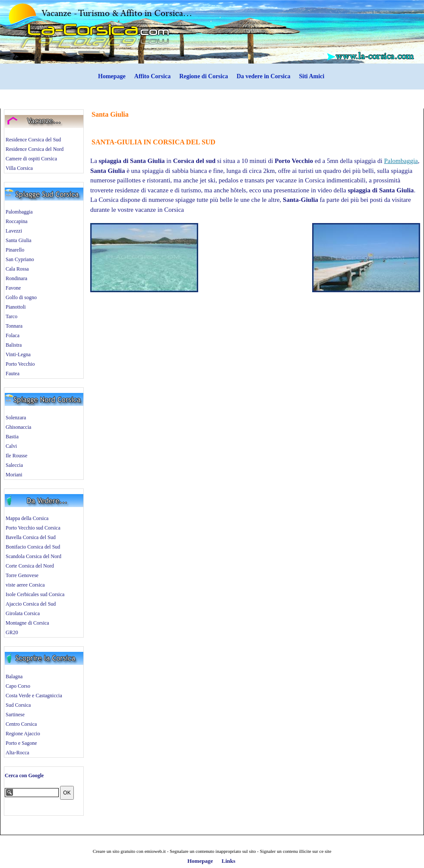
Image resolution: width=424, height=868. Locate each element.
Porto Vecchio (20, 364)
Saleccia (14, 465)
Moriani (14, 475)
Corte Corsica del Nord (30, 566)
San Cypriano (20, 259)
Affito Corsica (152, 76)
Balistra (14, 345)
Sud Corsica (18, 705)
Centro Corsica (21, 724)
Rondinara (16, 278)
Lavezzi (14, 231)
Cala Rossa (17, 269)
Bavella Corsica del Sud (31, 537)
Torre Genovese (22, 575)
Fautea (13, 373)
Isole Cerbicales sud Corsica (35, 594)
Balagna (14, 677)
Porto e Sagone (21, 743)
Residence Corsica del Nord (35, 149)
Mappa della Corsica (27, 518)
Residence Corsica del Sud (33, 140)
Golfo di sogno (21, 297)
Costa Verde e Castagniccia (34, 696)
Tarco (11, 316)
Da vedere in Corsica (264, 76)
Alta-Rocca (17, 753)
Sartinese (15, 715)
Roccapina (17, 221)
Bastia (12, 437)
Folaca (13, 335)
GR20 (12, 632)
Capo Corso (18, 686)
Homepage (112, 76)
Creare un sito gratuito (114, 851)
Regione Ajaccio (23, 734)
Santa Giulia (19, 240)
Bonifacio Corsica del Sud (33, 547)
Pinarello (15, 250)
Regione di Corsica (204, 76)
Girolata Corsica (23, 613)
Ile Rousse (16, 456)
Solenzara (16, 418)
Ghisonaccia (18, 427)
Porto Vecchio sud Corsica (33, 528)
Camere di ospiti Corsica (31, 159)
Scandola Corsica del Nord (33, 556)
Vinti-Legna (18, 354)
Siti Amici (312, 76)
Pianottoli (16, 307)
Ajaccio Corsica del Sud (31, 604)
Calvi (11, 446)
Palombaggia (19, 212)
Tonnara (14, 326)
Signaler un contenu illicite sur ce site (296, 851)
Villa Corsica (19, 168)
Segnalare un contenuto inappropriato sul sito (213, 851)
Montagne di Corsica (27, 623)
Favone (13, 288)
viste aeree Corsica (25, 585)
